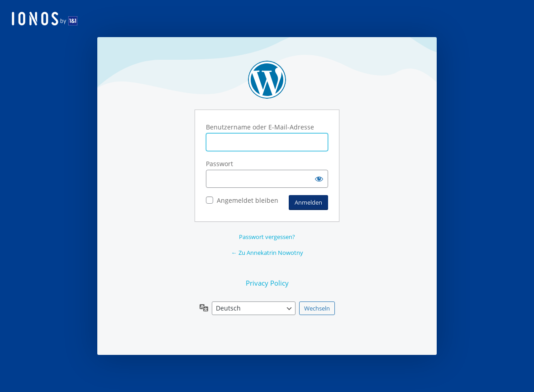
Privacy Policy (267, 283)
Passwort (219, 164)
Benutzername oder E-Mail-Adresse (260, 127)
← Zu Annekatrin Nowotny (267, 253)
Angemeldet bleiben (248, 200)
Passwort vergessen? (267, 237)
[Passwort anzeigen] (319, 179)
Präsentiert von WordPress (267, 80)
